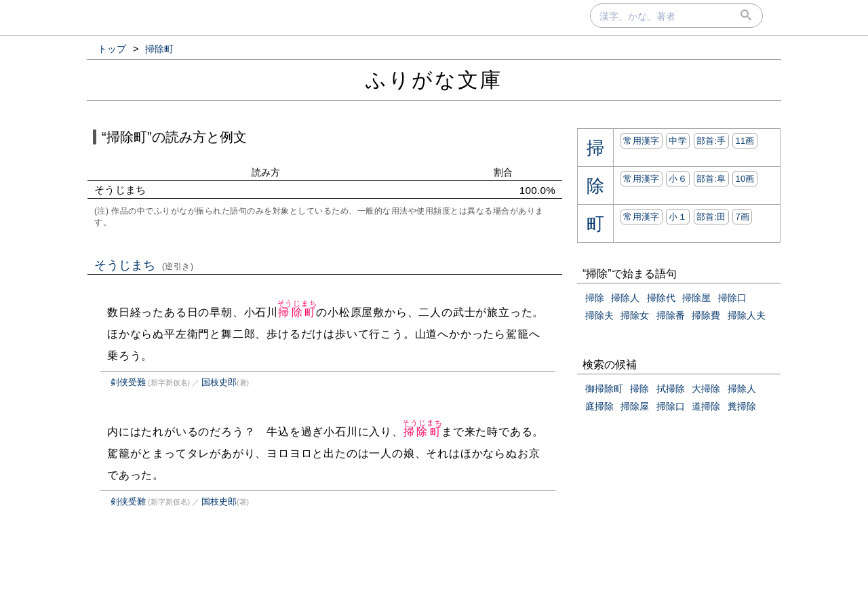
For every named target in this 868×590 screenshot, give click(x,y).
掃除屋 (696, 298)
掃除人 (625, 298)
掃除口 (732, 298)
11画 (745, 141)
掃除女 (635, 315)
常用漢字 (641, 141)
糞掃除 (742, 406)
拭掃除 (671, 389)
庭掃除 (599, 406)
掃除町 (297, 312)
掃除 (595, 298)
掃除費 (706, 315)
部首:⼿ (711, 141)
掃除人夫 (747, 315)
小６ (678, 179)
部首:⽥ (711, 217)
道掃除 (706, 406)
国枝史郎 (219, 382)
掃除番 (671, 315)
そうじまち (144, 265)
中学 (678, 141)
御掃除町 (604, 389)
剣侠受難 (128, 382)
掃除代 (661, 298)
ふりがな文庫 (434, 80)
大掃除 (706, 389)
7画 (742, 217)
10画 (745, 179)
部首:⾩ (711, 179)
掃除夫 (599, 315)
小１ (678, 217)
